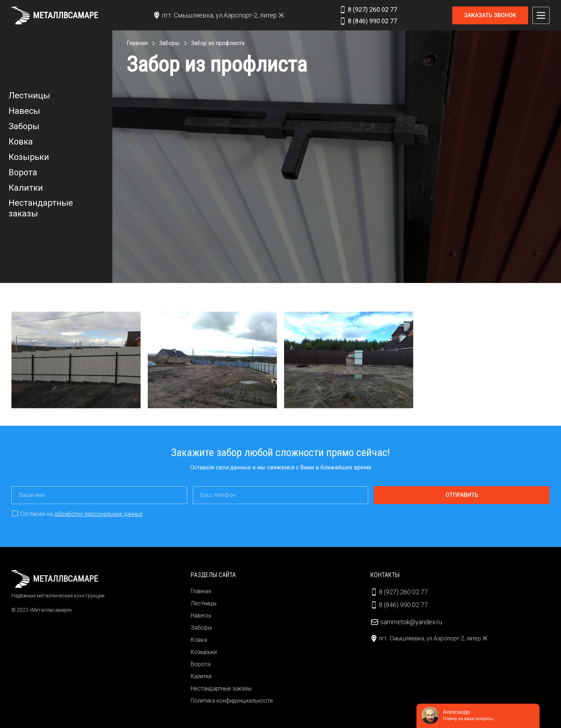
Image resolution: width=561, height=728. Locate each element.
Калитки (26, 188)
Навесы (24, 111)
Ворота (23, 172)
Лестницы (29, 96)
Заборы (24, 126)
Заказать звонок (490, 15)
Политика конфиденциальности (232, 701)
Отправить (462, 495)
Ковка (21, 142)
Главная (201, 591)
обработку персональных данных (98, 514)
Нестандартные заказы (41, 208)
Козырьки (29, 157)
